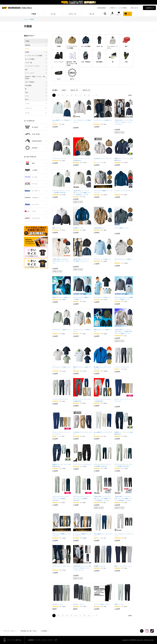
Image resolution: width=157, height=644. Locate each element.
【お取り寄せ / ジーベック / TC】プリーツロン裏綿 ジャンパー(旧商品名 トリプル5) (82, 192)
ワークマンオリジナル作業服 (72, 47)
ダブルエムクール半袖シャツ (102, 297)
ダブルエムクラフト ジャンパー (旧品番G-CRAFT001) (61, 192)
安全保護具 (99, 62)
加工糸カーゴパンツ (79, 604)
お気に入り (119, 14)
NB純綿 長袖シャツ (99, 228)
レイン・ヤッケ (59, 62)
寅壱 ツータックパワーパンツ (123, 566)
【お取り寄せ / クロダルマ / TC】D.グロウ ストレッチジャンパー (61, 261)
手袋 (126, 62)
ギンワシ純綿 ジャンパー (122, 228)
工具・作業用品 (86, 62)
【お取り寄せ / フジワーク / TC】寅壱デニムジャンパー (81, 260)
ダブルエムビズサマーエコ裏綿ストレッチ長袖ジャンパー (124, 298)
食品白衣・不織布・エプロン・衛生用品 (72, 63)
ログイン (112, 14)
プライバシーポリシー (10, 631)
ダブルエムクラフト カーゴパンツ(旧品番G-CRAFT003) (123, 465)
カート (128, 14)
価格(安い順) (74, 90)
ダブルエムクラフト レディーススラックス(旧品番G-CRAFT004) (61, 498)
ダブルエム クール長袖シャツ (102, 259)
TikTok (152, 631)
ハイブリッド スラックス (122, 367)
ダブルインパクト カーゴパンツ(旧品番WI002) (102, 400)
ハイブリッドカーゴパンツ (60, 399)
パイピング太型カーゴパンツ (102, 604)
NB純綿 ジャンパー (79, 228)
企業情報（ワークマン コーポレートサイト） (41, 640)
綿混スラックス (119, 604)
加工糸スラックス (58, 604)
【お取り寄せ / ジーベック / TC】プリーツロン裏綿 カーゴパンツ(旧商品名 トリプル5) (123, 498)
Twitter (142, 631)
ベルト (59, 79)
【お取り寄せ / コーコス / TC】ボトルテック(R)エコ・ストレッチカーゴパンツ (82, 568)
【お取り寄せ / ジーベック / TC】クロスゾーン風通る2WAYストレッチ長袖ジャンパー (123, 331)
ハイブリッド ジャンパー (60, 158)
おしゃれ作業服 (86, 46)
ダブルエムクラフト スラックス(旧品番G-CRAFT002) (102, 465)
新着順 (64, 90)
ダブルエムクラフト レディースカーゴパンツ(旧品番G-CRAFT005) (82, 498)
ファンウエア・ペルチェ (112, 47)
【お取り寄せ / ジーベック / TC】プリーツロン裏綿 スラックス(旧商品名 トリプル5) (103, 498)
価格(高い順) (86, 90)
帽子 (126, 46)
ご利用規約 (44, 631)
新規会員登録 (101, 8)
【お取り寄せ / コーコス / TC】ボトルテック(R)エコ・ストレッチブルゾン (124, 122)
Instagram (147, 631)
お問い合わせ (134, 8)
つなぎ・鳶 (99, 46)
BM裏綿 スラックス (99, 566)
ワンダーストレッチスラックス (82, 464)
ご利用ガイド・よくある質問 (118, 8)
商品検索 (105, 14)
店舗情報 (149, 8)
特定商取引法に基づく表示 (28, 631)
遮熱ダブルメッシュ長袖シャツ (61, 297)
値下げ (72, 79)
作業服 (59, 46)
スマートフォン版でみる (14, 640)
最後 (96, 95)
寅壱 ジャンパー (57, 228)
